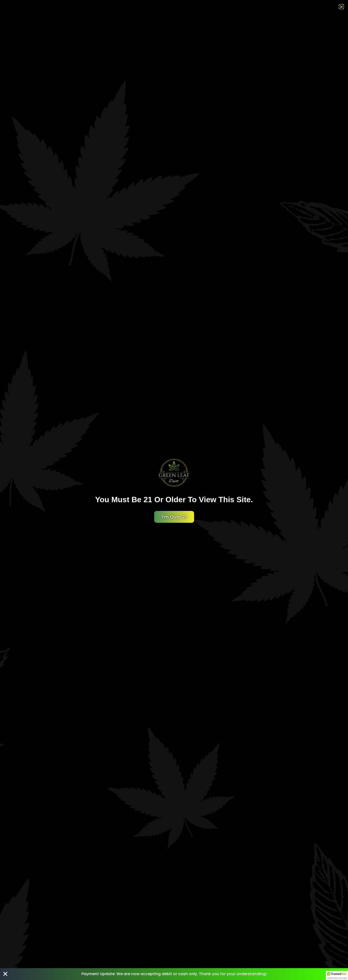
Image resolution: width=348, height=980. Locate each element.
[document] (174, 490)
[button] (337, 975)
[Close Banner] (5, 974)
